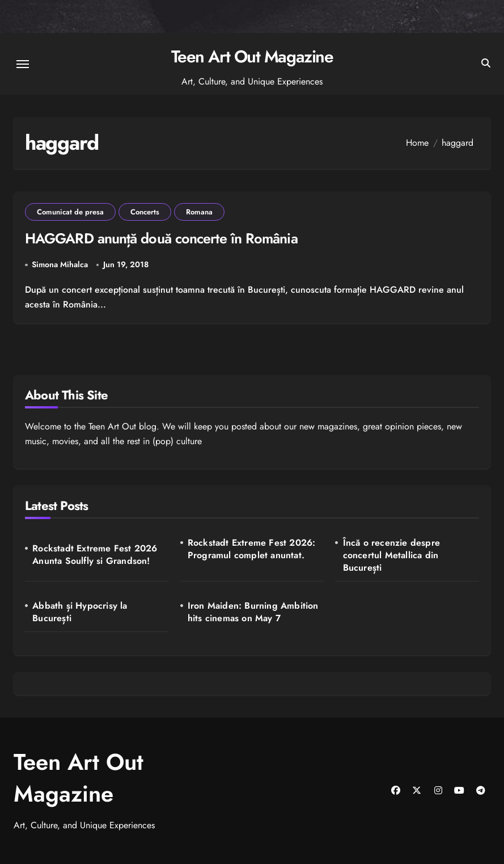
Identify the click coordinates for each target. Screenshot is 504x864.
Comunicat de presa (70, 212)
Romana (199, 212)
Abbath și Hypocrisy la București (80, 612)
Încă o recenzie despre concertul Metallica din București (391, 555)
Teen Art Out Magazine (252, 56)
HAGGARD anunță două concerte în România (161, 238)
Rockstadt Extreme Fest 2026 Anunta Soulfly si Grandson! (95, 555)
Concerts (145, 212)
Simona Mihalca (60, 264)
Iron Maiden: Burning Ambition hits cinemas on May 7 (253, 612)
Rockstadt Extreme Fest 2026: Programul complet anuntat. (252, 549)
